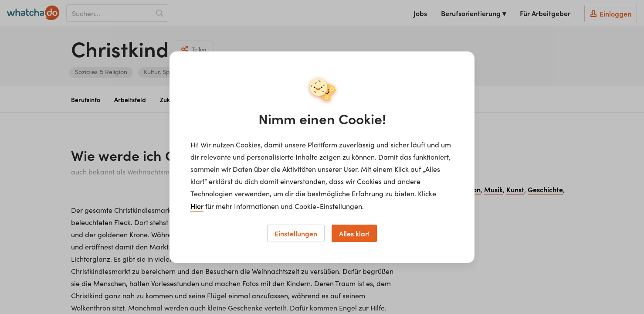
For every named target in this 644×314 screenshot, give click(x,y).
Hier (197, 206)
